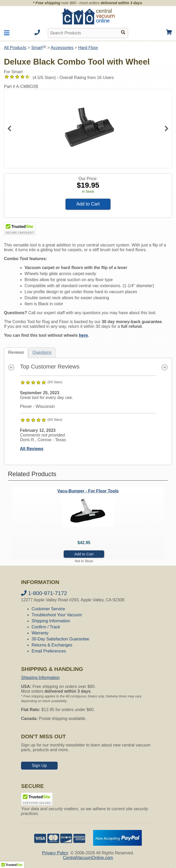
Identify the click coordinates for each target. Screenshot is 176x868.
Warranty (40, 633)
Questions (42, 352)
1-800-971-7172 (44, 593)
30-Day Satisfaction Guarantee (60, 639)
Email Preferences (49, 651)
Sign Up (39, 766)
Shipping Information (51, 621)
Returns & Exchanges (52, 645)
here (83, 335)
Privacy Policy (55, 853)
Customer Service (48, 609)
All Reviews (32, 449)
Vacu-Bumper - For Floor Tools (88, 491)
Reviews (16, 352)
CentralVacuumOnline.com (88, 858)
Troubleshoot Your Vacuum (57, 615)
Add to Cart (88, 204)
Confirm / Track (46, 627)
